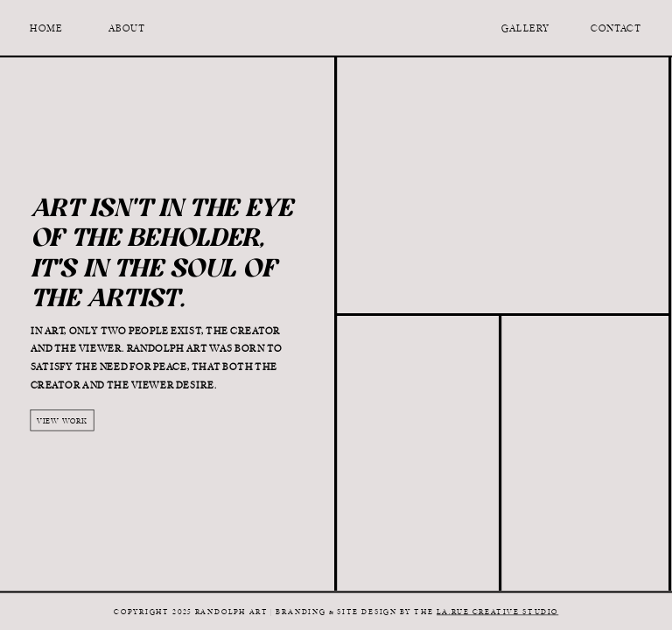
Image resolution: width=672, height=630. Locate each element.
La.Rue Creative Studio (497, 612)
